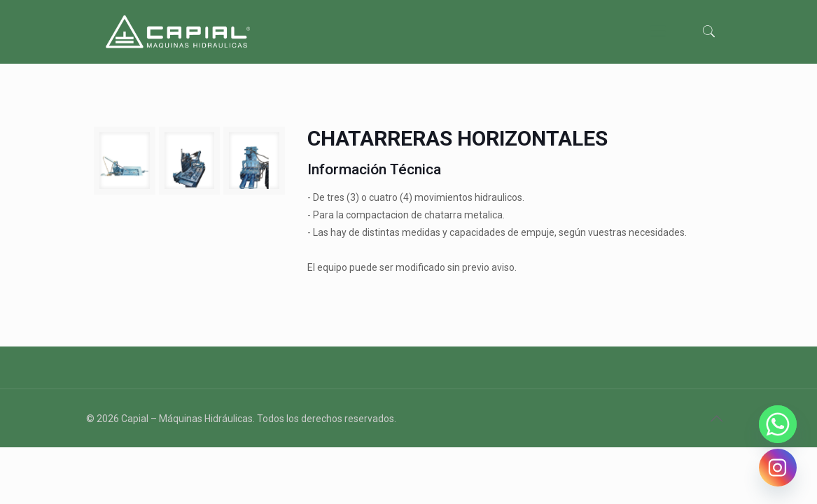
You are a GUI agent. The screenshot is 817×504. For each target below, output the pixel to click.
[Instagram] (778, 468)
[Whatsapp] (778, 424)
